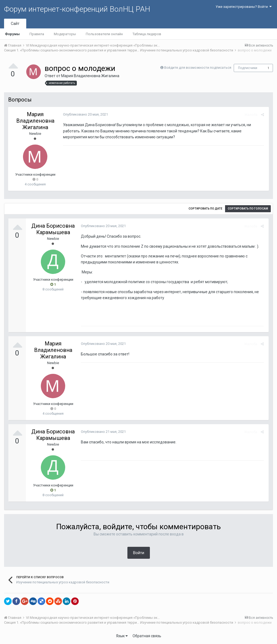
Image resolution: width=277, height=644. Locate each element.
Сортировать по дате (205, 209)
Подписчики (248, 68)
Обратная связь (147, 636)
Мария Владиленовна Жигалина (90, 76)
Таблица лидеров (147, 34)
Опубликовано (85, 114)
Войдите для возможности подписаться (198, 68)
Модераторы (65, 34)
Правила (37, 34)
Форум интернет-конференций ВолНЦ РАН (77, 9)
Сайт (15, 24)
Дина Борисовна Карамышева (53, 229)
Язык (122, 636)
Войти (139, 553)
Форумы (12, 34)
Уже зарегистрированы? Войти (244, 7)
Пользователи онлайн (104, 34)
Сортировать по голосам (248, 209)
